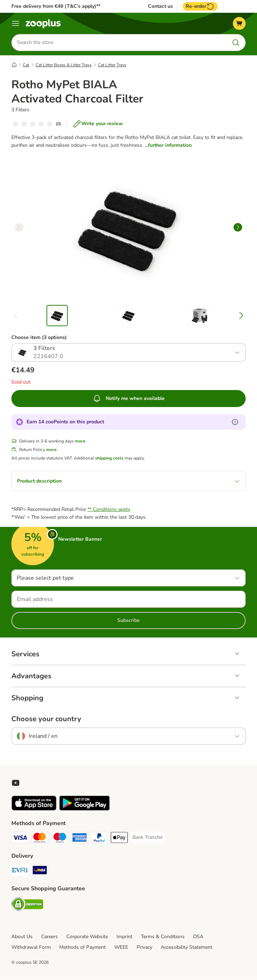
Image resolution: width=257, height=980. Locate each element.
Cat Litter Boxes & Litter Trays (64, 65)
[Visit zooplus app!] (34, 809)
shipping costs (109, 458)
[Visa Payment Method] (20, 839)
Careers (50, 937)
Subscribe (128, 621)
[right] (238, 227)
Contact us (160, 6)
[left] (19, 227)
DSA (198, 937)
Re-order (200, 6)
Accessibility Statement (187, 948)
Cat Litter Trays (112, 65)
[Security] (27, 906)
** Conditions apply (109, 510)
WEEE (121, 948)
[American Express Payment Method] (80, 839)
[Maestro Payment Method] (60, 839)
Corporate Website (87, 937)
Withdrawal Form (31, 948)
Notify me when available (129, 399)
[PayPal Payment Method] (99, 839)
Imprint (124, 937)
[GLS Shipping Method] (40, 872)
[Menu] (16, 23)
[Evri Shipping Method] (20, 872)
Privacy (144, 948)
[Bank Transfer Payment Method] (148, 838)
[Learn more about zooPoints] (235, 422)
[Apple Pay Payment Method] (119, 839)
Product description (128, 481)
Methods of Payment (83, 948)
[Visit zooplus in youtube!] (16, 783)
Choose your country (46, 719)
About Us (22, 937)
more (80, 441)
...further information (168, 145)
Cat (26, 65)
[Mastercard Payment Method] (40, 839)
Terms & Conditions (163, 937)
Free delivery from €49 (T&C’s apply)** (56, 6)
